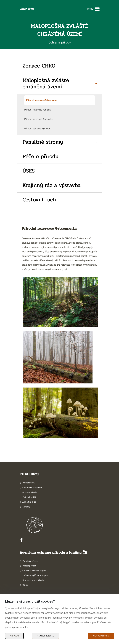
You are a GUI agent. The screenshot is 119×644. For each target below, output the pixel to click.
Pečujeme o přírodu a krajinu (35, 575)
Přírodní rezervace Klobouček (39, 119)
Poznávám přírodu (30, 561)
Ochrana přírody (29, 492)
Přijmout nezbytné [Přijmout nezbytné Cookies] (45, 636)
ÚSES (29, 171)
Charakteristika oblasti (32, 488)
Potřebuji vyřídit (29, 497)
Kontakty (26, 507)
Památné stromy (43, 142)
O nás (25, 585)
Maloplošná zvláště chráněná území (46, 83)
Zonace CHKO (39, 66)
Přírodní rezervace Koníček (37, 110)
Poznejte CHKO (29, 483)
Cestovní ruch (39, 200)
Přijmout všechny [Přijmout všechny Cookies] (101, 636)
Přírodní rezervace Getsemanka (42, 100)
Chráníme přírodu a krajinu (34, 571)
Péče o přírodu (41, 156)
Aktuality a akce (29, 502)
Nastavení (14, 636)
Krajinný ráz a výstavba (52, 185)
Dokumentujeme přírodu (33, 580)
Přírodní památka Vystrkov (37, 128)
